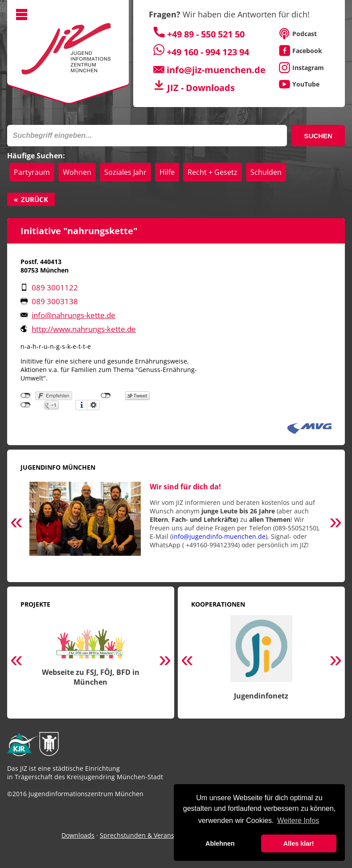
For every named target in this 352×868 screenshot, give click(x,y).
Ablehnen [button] (220, 843)
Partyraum (32, 172)
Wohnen (77, 172)
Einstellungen (94, 405)
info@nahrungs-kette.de (74, 315)
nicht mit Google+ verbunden (26, 405)
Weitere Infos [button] (298, 820)
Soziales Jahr (125, 172)
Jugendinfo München (58, 467)
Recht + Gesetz (213, 172)
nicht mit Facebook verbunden (26, 396)
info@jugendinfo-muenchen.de (219, 536)
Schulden (266, 172)
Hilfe (167, 172)
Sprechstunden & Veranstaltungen (151, 835)
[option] (176, 523)
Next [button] (336, 523)
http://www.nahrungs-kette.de (84, 329)
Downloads (78, 835)
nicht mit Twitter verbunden (106, 396)
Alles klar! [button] (299, 843)
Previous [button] (16, 523)
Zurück (35, 199)
